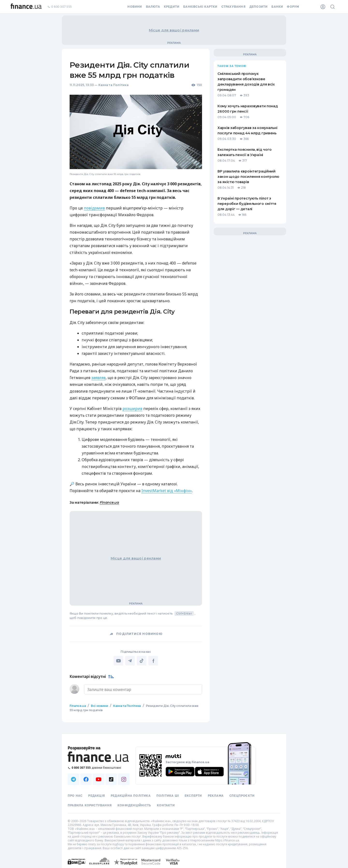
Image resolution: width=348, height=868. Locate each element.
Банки (277, 7)
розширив (132, 409)
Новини (135, 7)
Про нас (75, 795)
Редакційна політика (131, 795)
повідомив (94, 208)
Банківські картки (200, 7)
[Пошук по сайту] (333, 7)
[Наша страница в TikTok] (111, 779)
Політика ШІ (168, 795)
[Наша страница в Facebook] (86, 779)
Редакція (97, 795)
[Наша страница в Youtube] (99, 779)
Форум (293, 7)
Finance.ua (109, 502)
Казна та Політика (113, 85)
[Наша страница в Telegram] (73, 779)
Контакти (166, 805)
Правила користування (90, 805)
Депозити (259, 7)
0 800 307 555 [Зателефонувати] (60, 7)
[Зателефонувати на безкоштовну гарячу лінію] (99, 767)
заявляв (98, 378)
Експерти (193, 795)
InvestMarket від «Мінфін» (167, 491)
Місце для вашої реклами (174, 30)
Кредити (172, 7)
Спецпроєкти (242, 795)
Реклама (216, 795)
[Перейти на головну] (26, 7)
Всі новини (99, 705)
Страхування (233, 7)
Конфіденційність (134, 805)
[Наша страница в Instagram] (124, 779)
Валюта (153, 7)
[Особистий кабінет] (323, 7)
